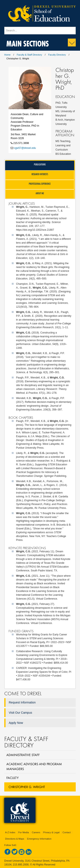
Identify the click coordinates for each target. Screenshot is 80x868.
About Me (40, 193)
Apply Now (16, 723)
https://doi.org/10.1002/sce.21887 (35, 230)
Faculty (12, 778)
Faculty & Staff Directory (29, 55)
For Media (24, 832)
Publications (40, 164)
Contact (67, 832)
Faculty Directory (57, 55)
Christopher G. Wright (27, 787)
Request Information (22, 702)
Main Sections (28, 43)
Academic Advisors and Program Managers (34, 766)
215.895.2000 (21, 865)
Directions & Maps (15, 839)
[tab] (40, 165)
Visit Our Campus (20, 713)
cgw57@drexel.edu (25, 148)
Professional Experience (40, 184)
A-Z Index (10, 832)
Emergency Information (39, 839)
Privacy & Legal (51, 832)
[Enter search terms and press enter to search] (40, 31)
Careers (36, 832)
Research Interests (40, 174)
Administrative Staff (23, 755)
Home (7, 55)
